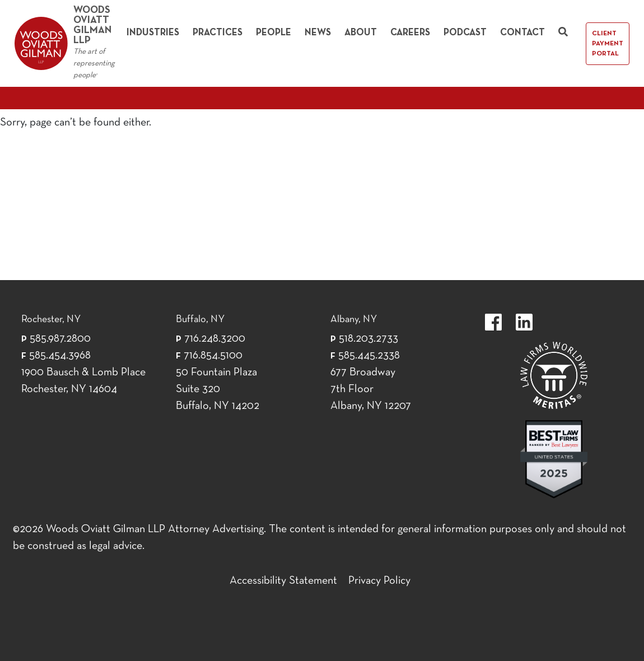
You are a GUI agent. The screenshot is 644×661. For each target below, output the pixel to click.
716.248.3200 (215, 339)
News (318, 33)
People (274, 33)
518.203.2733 (368, 339)
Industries (153, 33)
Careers (410, 33)
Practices (218, 33)
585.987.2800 (60, 339)
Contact (522, 33)
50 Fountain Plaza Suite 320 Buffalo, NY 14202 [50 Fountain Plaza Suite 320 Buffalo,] (218, 389)
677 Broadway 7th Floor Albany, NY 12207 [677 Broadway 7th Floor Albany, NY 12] (371, 389)
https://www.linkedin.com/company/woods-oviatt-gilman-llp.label (524, 322)
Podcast (465, 33)
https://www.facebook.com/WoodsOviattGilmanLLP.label (493, 322)
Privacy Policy (379, 581)
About (361, 33)
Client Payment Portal (608, 44)
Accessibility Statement (283, 581)
